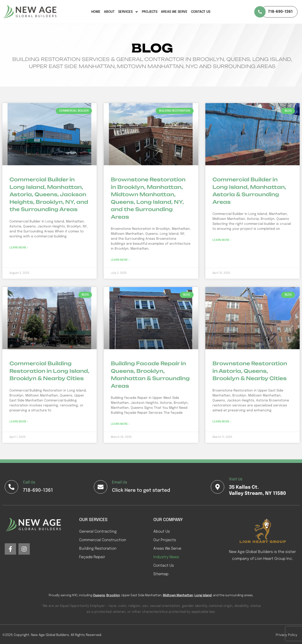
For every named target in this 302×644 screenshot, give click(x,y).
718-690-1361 (38, 490)
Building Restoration (98, 549)
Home (96, 12)
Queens (99, 595)
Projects (150, 12)
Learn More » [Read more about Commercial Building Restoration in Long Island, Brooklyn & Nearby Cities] (19, 422)
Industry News (166, 557)
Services (128, 12)
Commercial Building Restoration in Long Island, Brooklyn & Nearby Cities (49, 371)
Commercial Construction (103, 540)
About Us (162, 532)
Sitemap (161, 574)
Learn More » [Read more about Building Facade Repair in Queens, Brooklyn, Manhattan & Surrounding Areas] (120, 424)
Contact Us (201, 12)
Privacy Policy (287, 635)
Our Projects (165, 540)
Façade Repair (92, 557)
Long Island (203, 595)
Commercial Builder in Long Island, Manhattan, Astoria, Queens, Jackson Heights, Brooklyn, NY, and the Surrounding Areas (49, 194)
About (109, 12)
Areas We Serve (174, 12)
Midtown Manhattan (178, 595)
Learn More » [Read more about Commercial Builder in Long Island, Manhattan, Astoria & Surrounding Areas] (222, 240)
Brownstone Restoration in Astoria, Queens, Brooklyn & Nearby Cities (250, 371)
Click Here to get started (141, 490)
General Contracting (98, 532)
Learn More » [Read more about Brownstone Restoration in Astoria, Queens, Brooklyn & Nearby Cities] (222, 422)
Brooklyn (113, 595)
